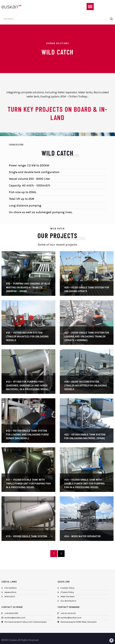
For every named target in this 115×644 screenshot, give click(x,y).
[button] (90, 7)
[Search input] (56, 19)
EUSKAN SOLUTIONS (16, 145)
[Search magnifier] (111, 19)
